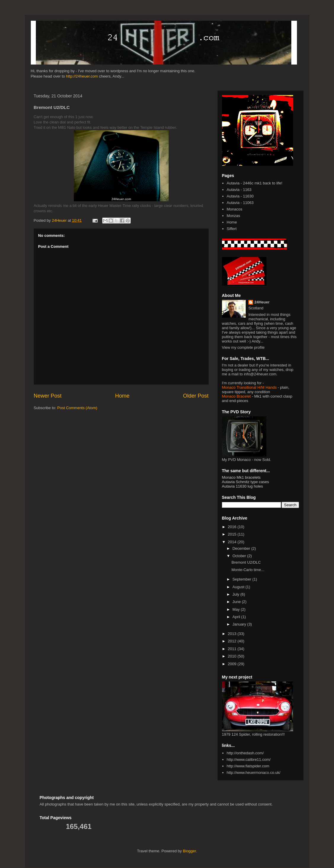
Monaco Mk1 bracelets (241, 477)
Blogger (189, 851)
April (237, 617)
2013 (233, 634)
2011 (233, 649)
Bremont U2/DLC (246, 562)
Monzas (234, 216)
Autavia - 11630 (240, 196)
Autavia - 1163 (239, 190)
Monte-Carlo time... (248, 570)
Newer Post (48, 396)
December (242, 548)
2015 (233, 534)
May (236, 609)
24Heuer (262, 302)
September (242, 579)
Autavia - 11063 (240, 203)
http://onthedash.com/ (245, 753)
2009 (233, 664)
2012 (233, 641)
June (237, 602)
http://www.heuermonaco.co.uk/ (254, 773)
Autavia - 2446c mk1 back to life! (255, 183)
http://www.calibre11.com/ (249, 759)
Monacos (235, 209)
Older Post (196, 396)
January (240, 624)
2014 (233, 542)
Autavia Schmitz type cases (246, 482)
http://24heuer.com (82, 76)
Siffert (232, 229)
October (240, 556)
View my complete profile (243, 347)
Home (122, 396)
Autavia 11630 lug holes (243, 486)
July (236, 594)
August (239, 587)
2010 (233, 656)
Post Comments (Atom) (77, 408)
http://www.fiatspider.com (248, 766)
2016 (233, 527)
